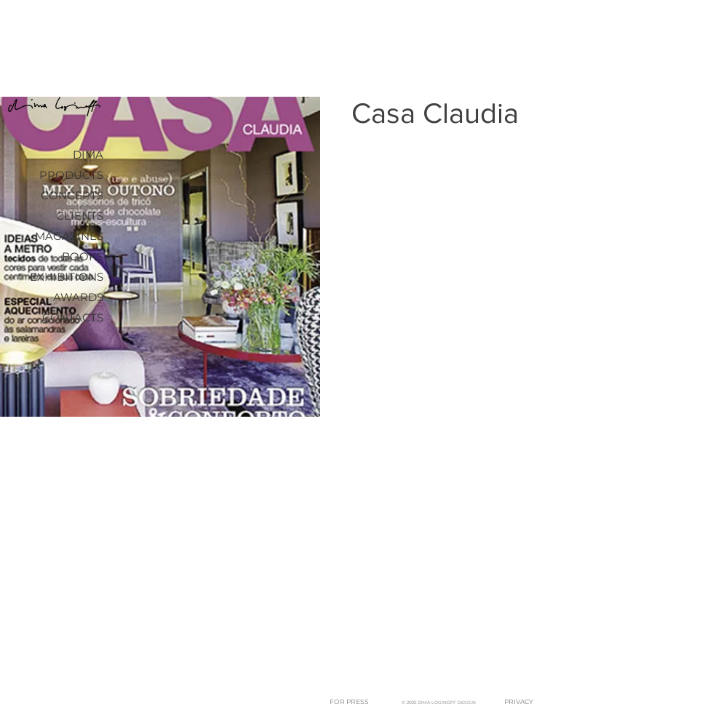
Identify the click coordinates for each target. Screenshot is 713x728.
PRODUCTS (71, 175)
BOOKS (83, 256)
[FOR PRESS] (349, 702)
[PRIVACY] (519, 702)
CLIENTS (80, 216)
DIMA (88, 155)
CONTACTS (73, 317)
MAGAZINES (69, 236)
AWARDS (78, 297)
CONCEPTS (72, 195)
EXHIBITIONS (67, 277)
